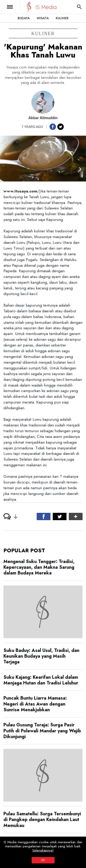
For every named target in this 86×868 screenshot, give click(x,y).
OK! (43, 860)
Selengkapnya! (43, 850)
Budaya (24, 18)
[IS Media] (29, 7)
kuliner (43, 33)
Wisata (43, 18)
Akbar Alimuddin (43, 118)
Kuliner (62, 18)
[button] (10, 7)
